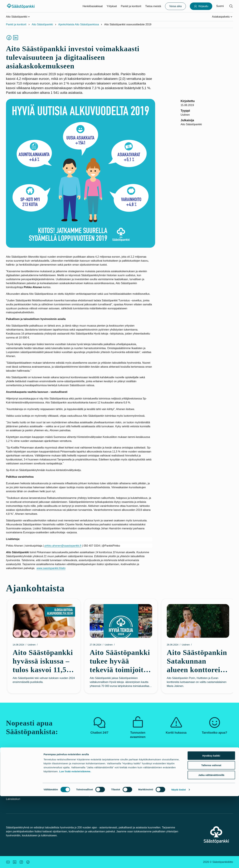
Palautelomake (170, 795)
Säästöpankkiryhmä (95, 789)
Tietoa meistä (153, 6)
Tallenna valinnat (211, 837)
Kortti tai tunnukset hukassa (22, 787)
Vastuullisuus (91, 777)
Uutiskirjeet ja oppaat (135, 777)
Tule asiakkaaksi (54, 795)
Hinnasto (50, 789)
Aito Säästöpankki (42, 24)
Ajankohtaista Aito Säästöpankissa (79, 24)
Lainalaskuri (13, 799)
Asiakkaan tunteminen (174, 777)
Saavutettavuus (170, 783)
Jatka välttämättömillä (211, 847)
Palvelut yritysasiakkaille (59, 783)
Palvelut (49, 777)
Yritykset (112, 6)
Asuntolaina (129, 783)
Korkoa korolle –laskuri (136, 795)
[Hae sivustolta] (231, 6)
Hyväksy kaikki (211, 827)
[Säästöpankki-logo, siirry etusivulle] (21, 6)
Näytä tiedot (179, 861)
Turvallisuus (13, 793)
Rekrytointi (90, 795)
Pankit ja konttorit (131, 6)
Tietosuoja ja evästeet (174, 789)
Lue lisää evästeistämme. (75, 843)
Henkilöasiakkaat (93, 6)
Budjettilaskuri (131, 789)
